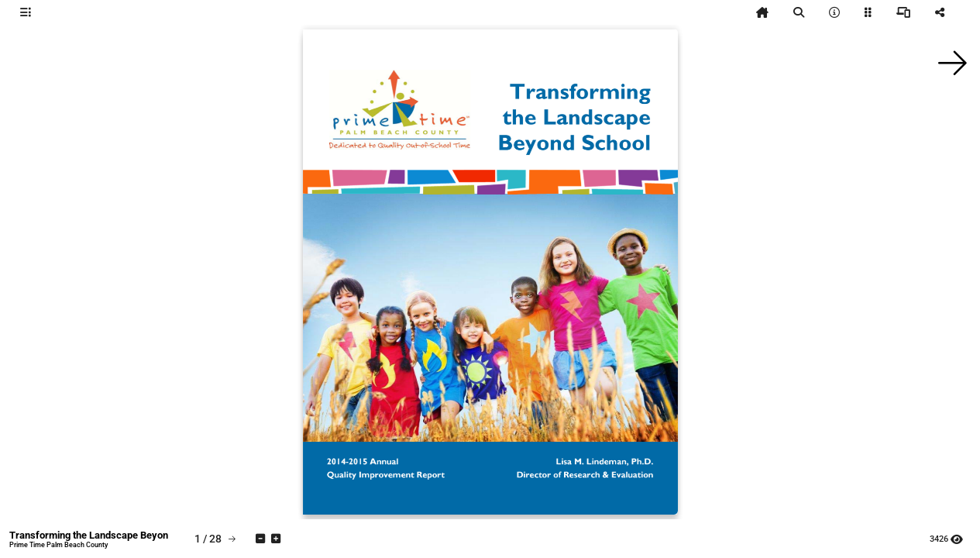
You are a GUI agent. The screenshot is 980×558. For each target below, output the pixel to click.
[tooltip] (26, 12)
